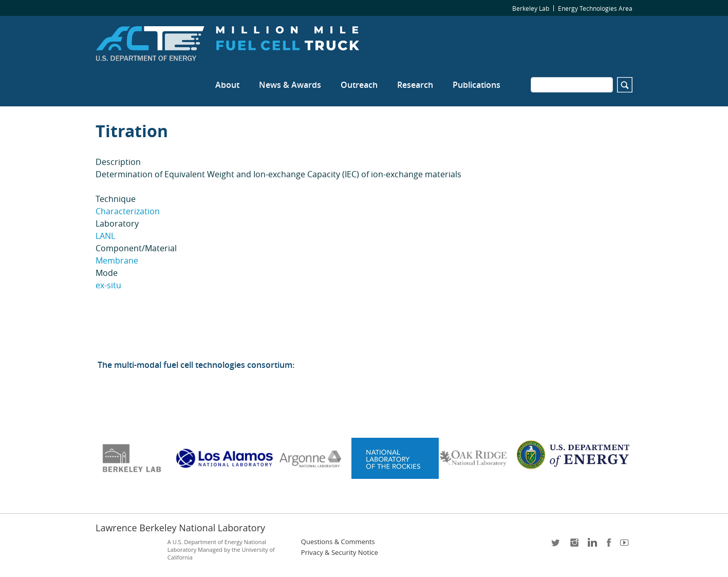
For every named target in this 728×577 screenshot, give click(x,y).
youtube (626, 546)
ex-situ (108, 285)
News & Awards (290, 85)
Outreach (359, 85)
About (227, 85)
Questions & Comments (338, 542)
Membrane (117, 260)
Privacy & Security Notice (340, 553)
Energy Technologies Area (595, 8)
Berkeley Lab (531, 8)
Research (415, 85)
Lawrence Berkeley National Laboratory (180, 528)
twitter (556, 546)
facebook (609, 546)
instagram (574, 546)
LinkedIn (591, 546)
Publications (477, 85)
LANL (105, 236)
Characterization (128, 211)
